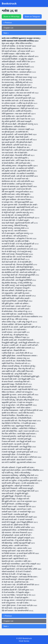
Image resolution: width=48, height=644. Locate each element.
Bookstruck (9, 3)
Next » (6, 33)
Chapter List (8, 28)
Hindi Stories (24, 641)
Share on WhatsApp (11, 16)
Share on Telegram (32, 16)
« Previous (8, 23)
